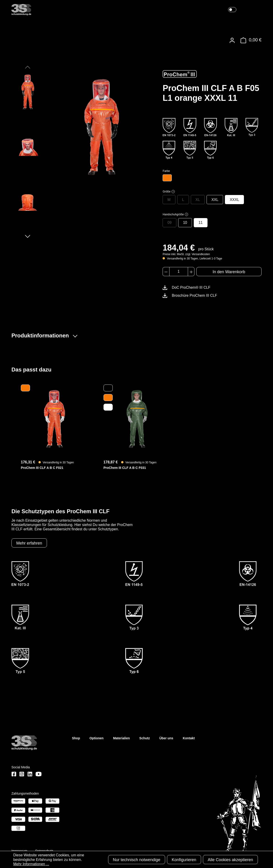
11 (201, 223)
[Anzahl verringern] (166, 272)
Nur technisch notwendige (137, 860)
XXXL (234, 200)
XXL (215, 200)
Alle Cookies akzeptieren (230, 860)
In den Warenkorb (229, 272)
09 (169, 223)
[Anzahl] (179, 272)
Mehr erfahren (29, 543)
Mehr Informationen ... (31, 864)
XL (198, 200)
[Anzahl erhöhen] (191, 272)
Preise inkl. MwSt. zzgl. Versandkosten (186, 254)
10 (185, 223)
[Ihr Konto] (232, 40)
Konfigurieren (184, 860)
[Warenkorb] (250, 40)
